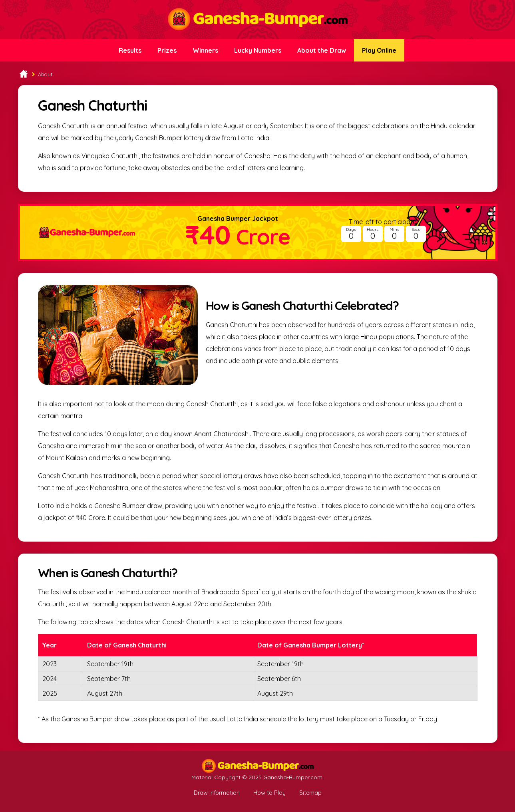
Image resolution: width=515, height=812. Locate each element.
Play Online (379, 50)
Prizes (167, 50)
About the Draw (322, 50)
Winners (205, 50)
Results (130, 50)
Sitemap (310, 793)
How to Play (269, 793)
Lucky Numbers (258, 50)
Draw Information (217, 793)
